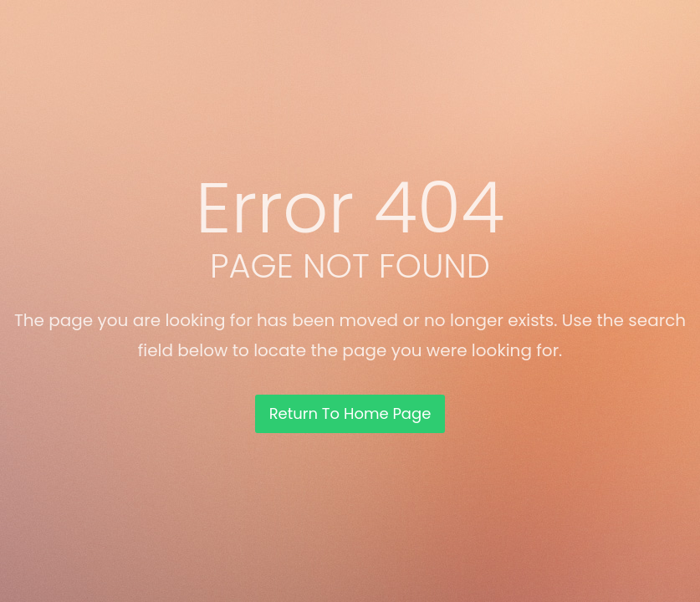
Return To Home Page (350, 413)
